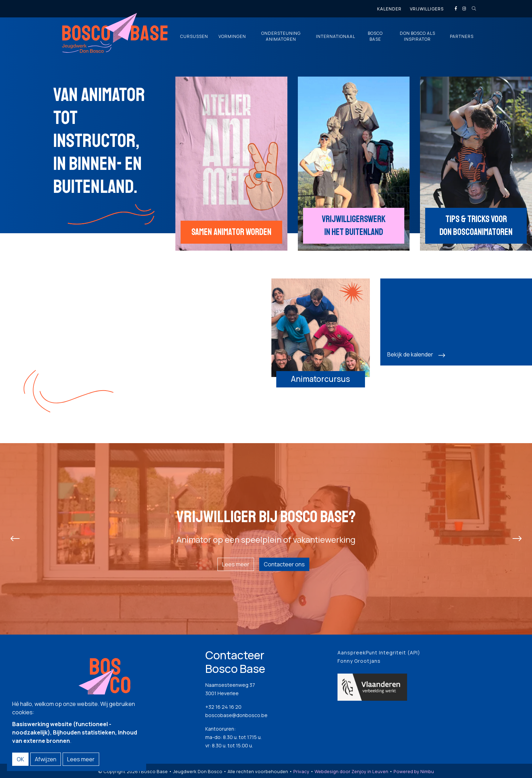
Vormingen (232, 37)
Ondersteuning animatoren (281, 36)
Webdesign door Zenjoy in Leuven (351, 771)
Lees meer (236, 564)
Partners (462, 37)
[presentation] (15, 539)
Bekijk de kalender (410, 354)
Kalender (389, 9)
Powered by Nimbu (414, 771)
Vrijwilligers (427, 9)
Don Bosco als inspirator (418, 36)
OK (20, 759)
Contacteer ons (284, 564)
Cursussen (194, 37)
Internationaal (336, 37)
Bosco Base (375, 36)
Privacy (301, 771)
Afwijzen (46, 759)
